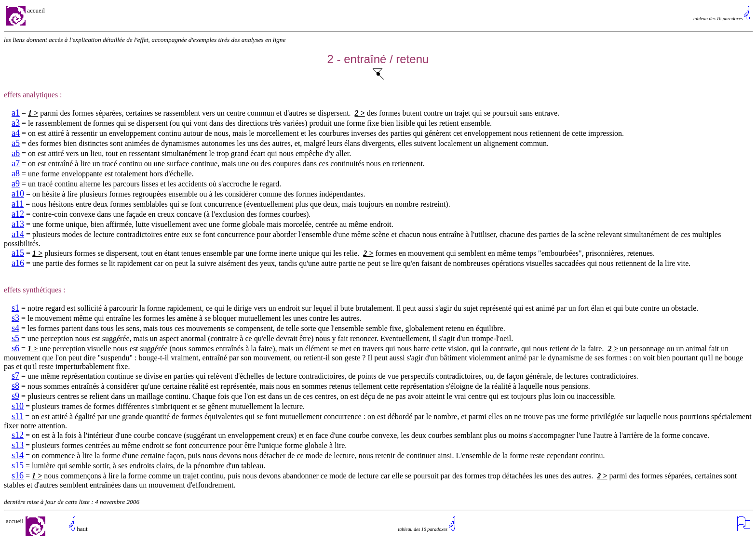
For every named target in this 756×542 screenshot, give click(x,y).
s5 (15, 338)
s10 (18, 406)
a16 (18, 263)
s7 (15, 376)
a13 (18, 224)
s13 (18, 445)
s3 (15, 318)
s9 (15, 396)
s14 (18, 455)
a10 (18, 194)
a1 (16, 113)
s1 (15, 308)
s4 (15, 328)
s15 (18, 465)
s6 (15, 348)
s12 (18, 435)
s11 (17, 416)
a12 (18, 214)
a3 (16, 123)
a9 (16, 184)
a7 (16, 163)
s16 (18, 476)
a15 (18, 253)
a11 (18, 204)
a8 (16, 173)
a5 (16, 143)
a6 (16, 153)
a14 (18, 234)
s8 (15, 386)
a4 (16, 133)
